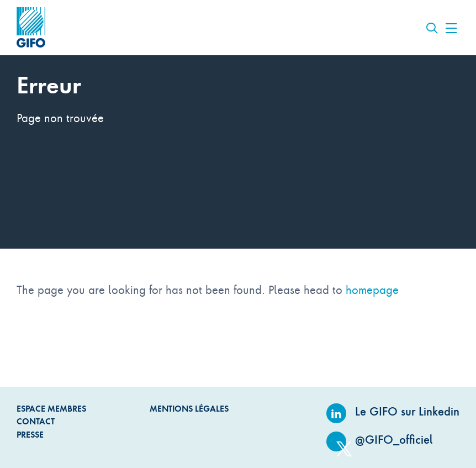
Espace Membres (51, 409)
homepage (372, 290)
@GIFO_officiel (380, 440)
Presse (30, 435)
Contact (36, 421)
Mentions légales (189, 409)
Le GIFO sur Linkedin (393, 411)
